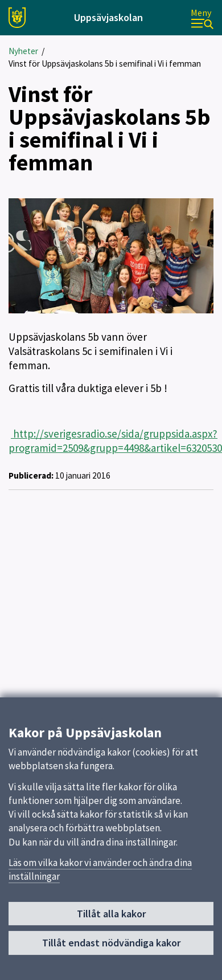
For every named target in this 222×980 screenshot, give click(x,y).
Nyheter (23, 51)
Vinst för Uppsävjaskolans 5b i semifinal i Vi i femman (105, 64)
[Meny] (202, 18)
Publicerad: (31, 475)
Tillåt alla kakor (111, 918)
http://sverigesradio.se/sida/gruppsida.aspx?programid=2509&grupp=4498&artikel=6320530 (115, 441)
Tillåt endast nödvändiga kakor (111, 947)
